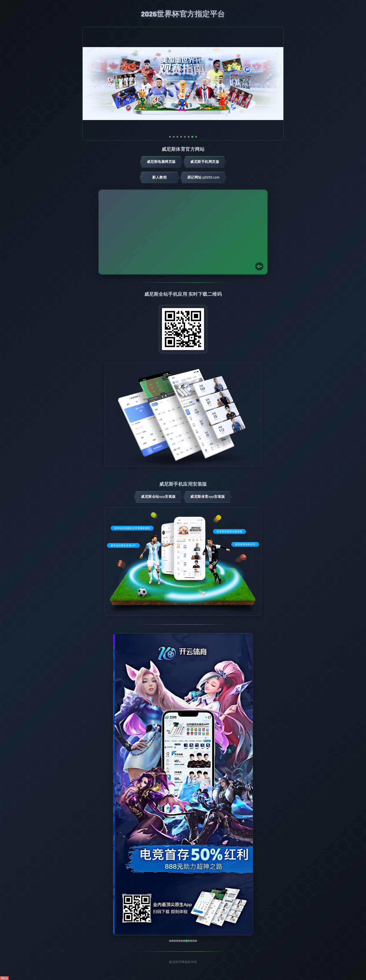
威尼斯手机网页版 (205, 162)
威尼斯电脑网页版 (161, 162)
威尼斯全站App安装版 (158, 497)
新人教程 (159, 177)
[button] (119, 784)
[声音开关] (259, 266)
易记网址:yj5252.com (203, 177)
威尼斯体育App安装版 (208, 497)
